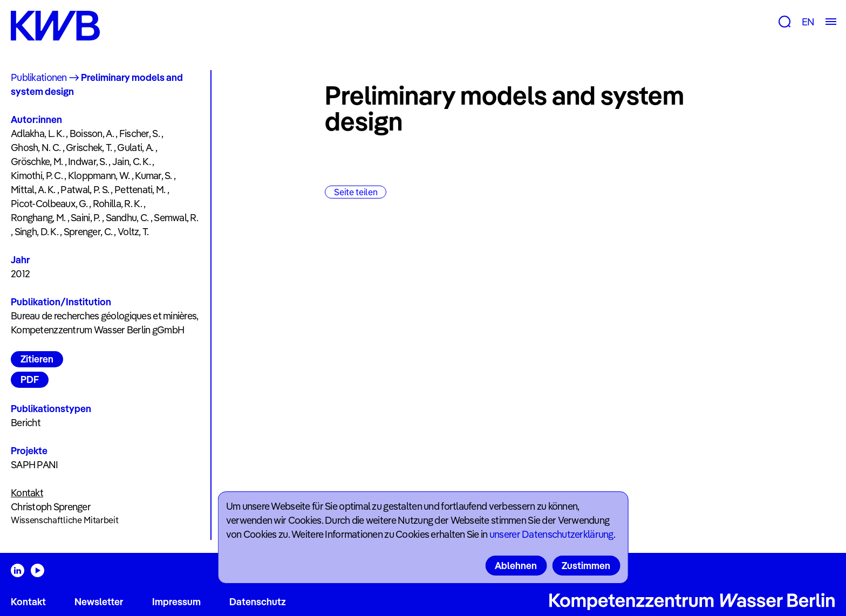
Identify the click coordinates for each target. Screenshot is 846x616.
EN (808, 22)
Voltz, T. (133, 232)
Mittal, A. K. (33, 190)
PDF (30, 379)
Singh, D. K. (36, 232)
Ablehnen (516, 566)
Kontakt (28, 602)
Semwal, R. (176, 218)
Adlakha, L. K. (37, 134)
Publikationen (39, 77)
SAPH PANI (35, 465)
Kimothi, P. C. (37, 176)
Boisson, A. (92, 134)
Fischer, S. (139, 134)
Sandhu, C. (127, 218)
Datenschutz (258, 602)
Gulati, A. (135, 148)
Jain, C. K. (131, 162)
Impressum (176, 602)
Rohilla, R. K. (117, 204)
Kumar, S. (153, 176)
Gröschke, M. (37, 162)
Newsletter (99, 602)
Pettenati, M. (140, 190)
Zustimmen (586, 566)
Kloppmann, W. (99, 176)
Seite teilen (356, 192)
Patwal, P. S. (85, 190)
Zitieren (37, 359)
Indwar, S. (87, 162)
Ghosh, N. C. (36, 148)
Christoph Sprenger (51, 507)
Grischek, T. (89, 148)
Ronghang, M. (38, 218)
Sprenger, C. (88, 232)
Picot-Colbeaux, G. (49, 204)
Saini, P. (86, 218)
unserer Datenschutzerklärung (551, 534)
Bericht (26, 423)
